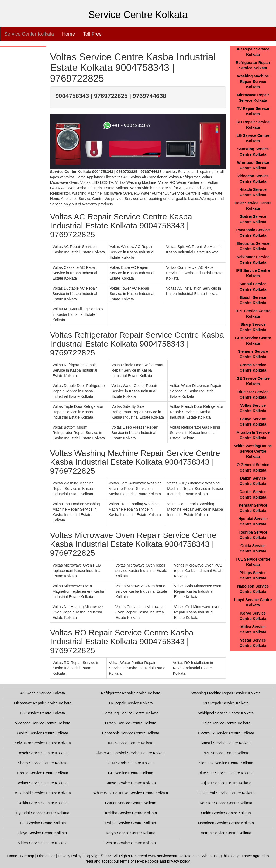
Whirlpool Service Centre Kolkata (226, 713)
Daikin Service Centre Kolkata (43, 803)
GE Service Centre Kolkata (131, 773)
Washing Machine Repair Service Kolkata (253, 82)
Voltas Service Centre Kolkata (43, 783)
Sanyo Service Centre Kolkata (131, 783)
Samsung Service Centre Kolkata (131, 713)
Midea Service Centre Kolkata (43, 843)
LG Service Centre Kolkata (43, 713)
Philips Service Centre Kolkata (130, 823)
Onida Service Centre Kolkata (226, 813)
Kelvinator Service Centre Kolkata (42, 743)
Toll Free (92, 34)
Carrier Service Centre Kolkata (131, 803)
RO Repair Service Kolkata (226, 703)
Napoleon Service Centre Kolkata (226, 823)
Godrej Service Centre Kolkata (43, 733)
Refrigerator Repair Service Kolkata (131, 693)
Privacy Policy (70, 856)
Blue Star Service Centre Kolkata (226, 773)
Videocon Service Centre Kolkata (43, 723)
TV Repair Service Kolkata (131, 703)
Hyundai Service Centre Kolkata (43, 813)
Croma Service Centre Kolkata (43, 773)
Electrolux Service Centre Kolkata (226, 733)
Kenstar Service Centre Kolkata (226, 803)
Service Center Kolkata (29, 34)
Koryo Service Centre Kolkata (131, 833)
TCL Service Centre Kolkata (43, 823)
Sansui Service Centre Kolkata (226, 743)
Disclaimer (46, 856)
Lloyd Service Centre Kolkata (43, 833)
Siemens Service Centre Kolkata (226, 763)
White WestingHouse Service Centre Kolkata (253, 451)
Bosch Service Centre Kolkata (43, 753)
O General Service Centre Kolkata (226, 793)
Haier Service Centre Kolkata (226, 723)
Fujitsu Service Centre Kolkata (226, 783)
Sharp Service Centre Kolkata (43, 763)
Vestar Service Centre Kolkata (131, 843)
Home (68, 34)
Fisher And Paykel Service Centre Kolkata (131, 753)
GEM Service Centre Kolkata (131, 763)
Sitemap (27, 856)
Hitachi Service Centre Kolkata (131, 723)
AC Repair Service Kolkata (43, 693)
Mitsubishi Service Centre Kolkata (42, 793)
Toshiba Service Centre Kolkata (131, 813)
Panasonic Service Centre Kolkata (130, 733)
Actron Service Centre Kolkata (226, 833)
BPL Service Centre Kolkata (226, 753)
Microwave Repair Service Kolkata (43, 703)
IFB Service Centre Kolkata (131, 743)
